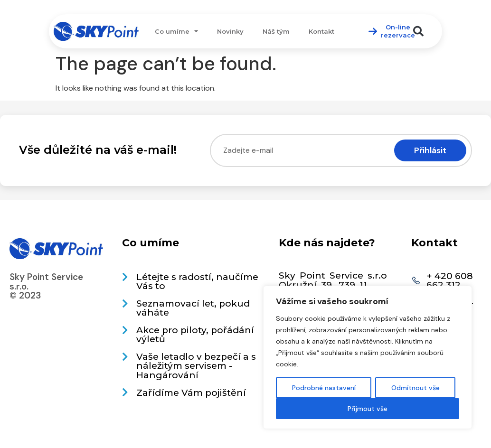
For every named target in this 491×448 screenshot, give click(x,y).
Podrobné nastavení (324, 388)
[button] (418, 31)
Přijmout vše (368, 409)
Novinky (230, 31)
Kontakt (321, 31)
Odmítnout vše (415, 388)
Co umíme (176, 31)
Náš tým (276, 31)
